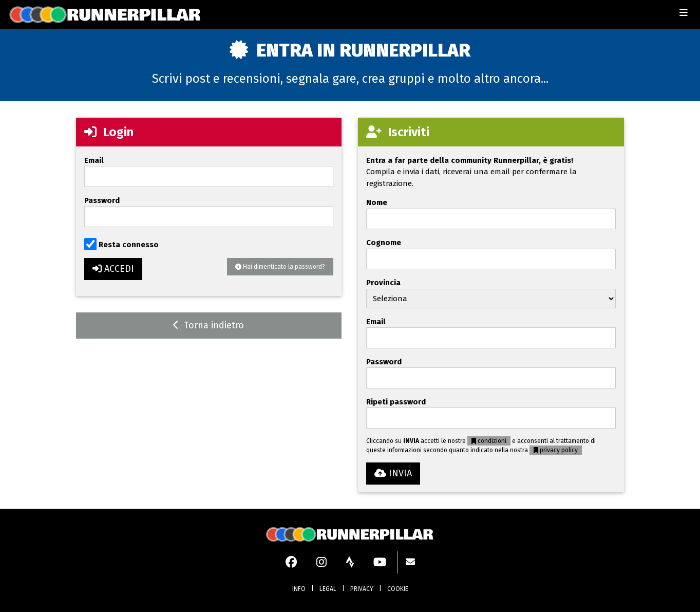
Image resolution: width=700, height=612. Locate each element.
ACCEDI (113, 269)
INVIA (393, 473)
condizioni (489, 441)
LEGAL (328, 589)
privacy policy (556, 450)
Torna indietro (209, 325)
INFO (299, 589)
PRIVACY (362, 589)
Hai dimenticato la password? (280, 267)
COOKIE (398, 589)
